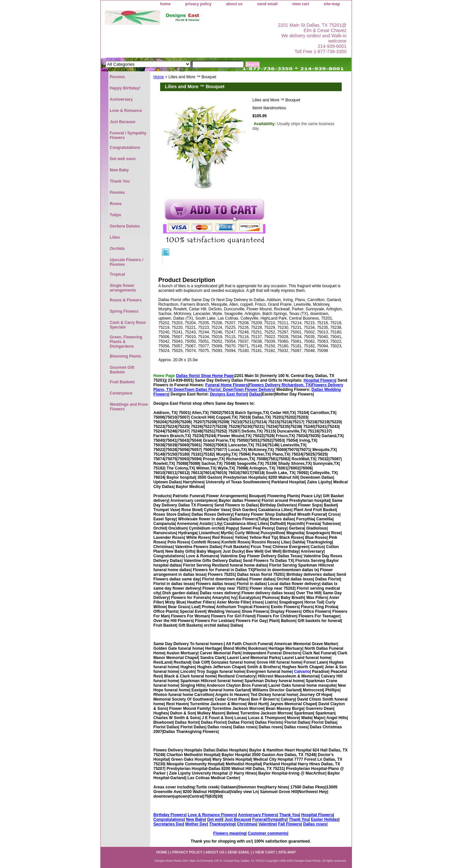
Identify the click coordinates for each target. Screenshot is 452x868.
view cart (301, 4)
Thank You (289, 815)
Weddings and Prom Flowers (129, 407)
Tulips (116, 215)
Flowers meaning (229, 833)
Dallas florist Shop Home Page (205, 376)
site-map (332, 4)
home (165, 4)
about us (234, 4)
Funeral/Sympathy (269, 819)
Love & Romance (126, 111)
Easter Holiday (325, 819)
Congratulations (169, 819)
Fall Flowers (289, 824)
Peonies (118, 77)
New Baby (195, 819)
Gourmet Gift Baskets (122, 370)
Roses (116, 204)
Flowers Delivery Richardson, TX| (280, 385)
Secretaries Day (168, 824)
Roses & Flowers (126, 300)
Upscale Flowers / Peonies (127, 262)
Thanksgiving (222, 824)
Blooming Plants (126, 356)
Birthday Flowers (170, 815)
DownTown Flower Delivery (248, 390)
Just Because (237, 819)
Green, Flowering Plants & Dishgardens (126, 342)
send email (267, 4)
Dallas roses (315, 824)
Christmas (246, 824)
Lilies (115, 237)
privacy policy (198, 4)
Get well (215, 819)
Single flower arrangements (123, 288)
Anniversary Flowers (258, 815)
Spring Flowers (124, 311)
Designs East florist (228, 394)
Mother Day (196, 824)
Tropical (118, 274)
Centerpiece (121, 393)
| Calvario (301, 672)
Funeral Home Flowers (227, 385)
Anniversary (121, 99)
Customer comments (268, 833)
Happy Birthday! (125, 88)
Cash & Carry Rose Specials (128, 325)
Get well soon (123, 159)
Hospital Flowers (319, 380)
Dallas (255, 394)
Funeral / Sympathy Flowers (128, 135)
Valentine (267, 824)
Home (159, 77)
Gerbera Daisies (125, 226)
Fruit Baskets (122, 382)
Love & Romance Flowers (212, 815)
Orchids (117, 249)
